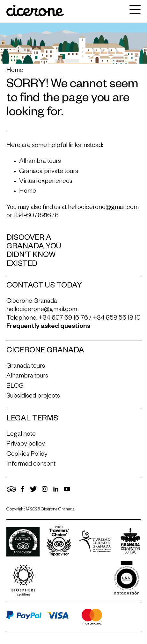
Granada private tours (49, 172)
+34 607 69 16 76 (63, 319)
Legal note (21, 435)
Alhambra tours (40, 162)
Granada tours (26, 367)
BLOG (15, 387)
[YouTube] (67, 492)
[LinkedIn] (56, 492)
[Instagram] (45, 492)
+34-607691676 (35, 216)
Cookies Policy (27, 455)
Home (15, 71)
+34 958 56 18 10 (117, 319)
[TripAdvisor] (11, 492)
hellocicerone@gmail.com (103, 208)
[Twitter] (33, 492)
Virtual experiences (46, 182)
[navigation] (133, 11)
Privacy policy (26, 445)
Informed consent (31, 465)
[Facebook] (22, 492)
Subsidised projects (33, 397)
